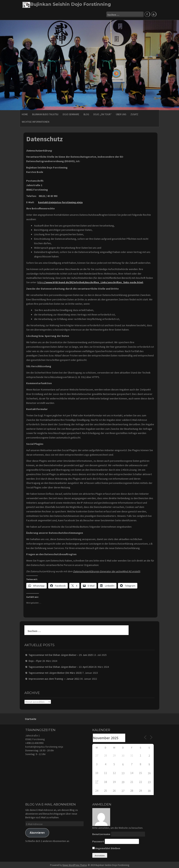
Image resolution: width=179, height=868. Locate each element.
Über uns (121, 114)
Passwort (98, 841)
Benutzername (101, 833)
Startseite (31, 718)
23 (149, 781)
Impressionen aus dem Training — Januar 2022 (54, 678)
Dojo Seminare (71, 114)
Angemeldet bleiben (106, 848)
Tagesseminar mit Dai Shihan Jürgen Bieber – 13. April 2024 (61, 666)
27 (123, 790)
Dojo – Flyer (35, 660)
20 (123, 781)
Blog (86, 114)
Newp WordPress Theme (75, 864)
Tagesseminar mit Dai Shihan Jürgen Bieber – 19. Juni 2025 (61, 654)
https (90, 282)
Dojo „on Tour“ (103, 114)
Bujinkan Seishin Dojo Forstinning (71, 4)
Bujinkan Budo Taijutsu (45, 114)
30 (123, 755)
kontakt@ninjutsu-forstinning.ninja (44, 746)
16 (149, 772)
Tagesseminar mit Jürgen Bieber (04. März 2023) (55, 672)
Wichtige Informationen (36, 121)
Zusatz (134, 114)
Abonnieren (37, 832)
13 (123, 772)
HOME (25, 114)
